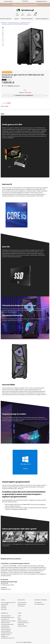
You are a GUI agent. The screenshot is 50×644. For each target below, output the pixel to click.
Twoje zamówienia (22, 603)
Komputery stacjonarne (13, 23)
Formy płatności (38, 603)
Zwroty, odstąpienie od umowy (8, 603)
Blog (19, 617)
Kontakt (19, 619)
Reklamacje (4, 609)
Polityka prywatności (6, 616)
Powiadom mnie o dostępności (23, 95)
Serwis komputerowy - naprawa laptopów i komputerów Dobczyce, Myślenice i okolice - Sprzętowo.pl (7, 633)
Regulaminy (4, 606)
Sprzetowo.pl (3, 23)
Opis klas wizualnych (23, 621)
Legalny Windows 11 (6, 628)
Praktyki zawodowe (22, 626)
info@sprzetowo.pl (6, 589)
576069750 (4, 588)
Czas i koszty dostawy (39, 604)
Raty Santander (5, 604)
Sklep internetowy (23, 642)
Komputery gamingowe (25, 23)
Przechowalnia (21, 606)
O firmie (20, 616)
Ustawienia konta (22, 604)
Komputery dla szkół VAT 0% (8, 638)
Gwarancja (4, 608)
